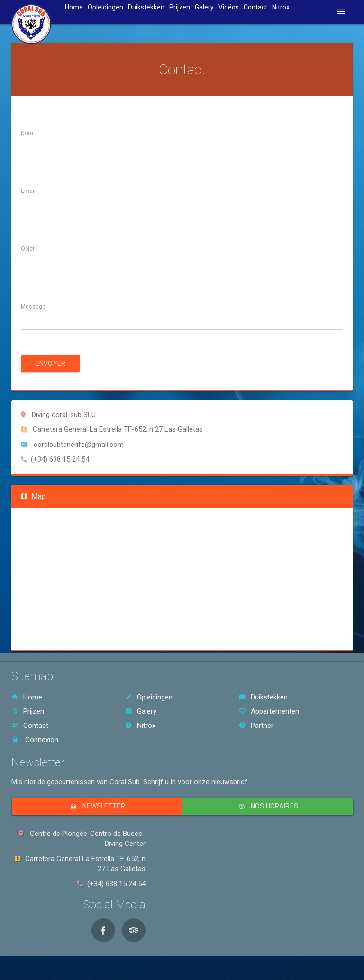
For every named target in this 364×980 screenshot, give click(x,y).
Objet (28, 249)
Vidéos (229, 7)
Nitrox (281, 7)
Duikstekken (146, 7)
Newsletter (97, 806)
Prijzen (180, 7)
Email (28, 191)
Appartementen (269, 711)
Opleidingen (105, 7)
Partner (256, 726)
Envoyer (50, 363)
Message (33, 307)
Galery (204, 7)
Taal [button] (310, 7)
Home (74, 7)
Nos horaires (268, 806)
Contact (255, 7)
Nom (27, 133)
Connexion (35, 740)
